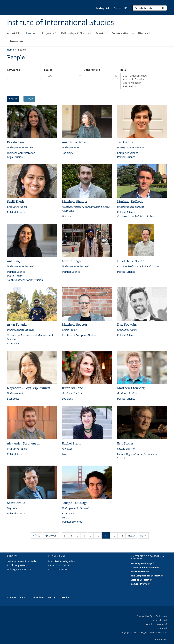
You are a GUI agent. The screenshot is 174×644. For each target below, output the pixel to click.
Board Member (138, 83)
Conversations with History (131, 33)
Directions (38, 597)
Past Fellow (138, 86)
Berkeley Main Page (143, 563)
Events (101, 33)
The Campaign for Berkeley (147, 576)
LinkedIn (64, 597)
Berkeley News (140, 572)
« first (37, 536)
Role (123, 70)
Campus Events (140, 584)
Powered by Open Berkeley (152, 616)
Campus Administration (145, 568)
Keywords (13, 70)
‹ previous (52, 536)
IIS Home (12, 597)
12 (115, 536)
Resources (16, 41)
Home (10, 50)
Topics (48, 70)
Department (92, 70)
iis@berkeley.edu (65, 561)
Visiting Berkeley (141, 580)
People (31, 33)
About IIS (14, 33)
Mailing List (103, 8)
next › (133, 536)
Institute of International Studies (60, 23)
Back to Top (161, 639)
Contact (24, 597)
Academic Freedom (138, 79)
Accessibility (160, 620)
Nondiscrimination (157, 624)
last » (144, 536)
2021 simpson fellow (138, 76)
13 (123, 536)
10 (99, 536)
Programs (49, 33)
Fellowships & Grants (76, 33)
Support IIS (121, 8)
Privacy (162, 628)
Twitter (52, 597)
